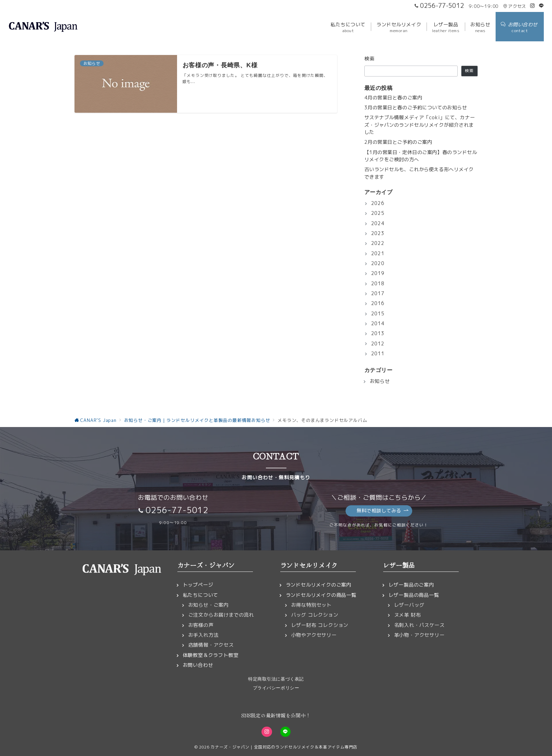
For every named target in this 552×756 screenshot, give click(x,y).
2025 (378, 213)
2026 (378, 203)
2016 (378, 303)
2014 (378, 324)
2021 (378, 253)
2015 (378, 314)
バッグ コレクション (315, 615)
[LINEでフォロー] (541, 6)
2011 (378, 354)
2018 (378, 284)
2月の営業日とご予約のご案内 (398, 142)
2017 (378, 293)
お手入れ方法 (204, 635)
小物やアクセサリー (314, 635)
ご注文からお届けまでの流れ (221, 615)
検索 (370, 59)
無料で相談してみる (383, 511)
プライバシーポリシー (276, 688)
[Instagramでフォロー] (533, 6)
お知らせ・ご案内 (208, 605)
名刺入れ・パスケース (419, 625)
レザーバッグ (409, 605)
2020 (378, 263)
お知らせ (380, 381)
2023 (378, 233)
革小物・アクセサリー (419, 635)
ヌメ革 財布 (408, 615)
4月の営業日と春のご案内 (393, 98)
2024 (378, 223)
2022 (378, 243)
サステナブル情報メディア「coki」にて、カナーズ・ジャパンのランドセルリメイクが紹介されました (420, 125)
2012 (378, 344)
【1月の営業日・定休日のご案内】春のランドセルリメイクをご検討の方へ (421, 156)
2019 (378, 273)
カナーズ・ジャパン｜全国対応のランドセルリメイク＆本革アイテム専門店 (284, 747)
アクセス (515, 6)
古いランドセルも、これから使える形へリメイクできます (419, 173)
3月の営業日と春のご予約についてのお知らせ (416, 108)
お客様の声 (201, 625)
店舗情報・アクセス (211, 645)
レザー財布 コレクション (320, 625)
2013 (378, 333)
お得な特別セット (311, 605)
